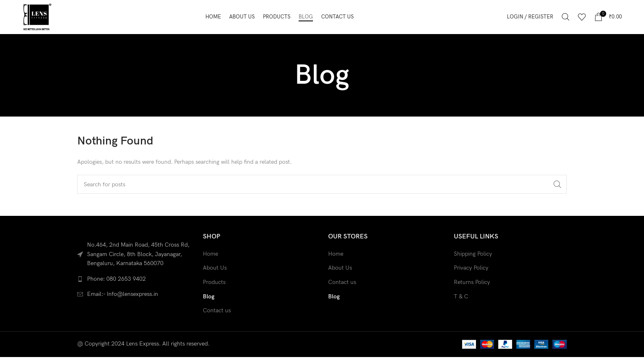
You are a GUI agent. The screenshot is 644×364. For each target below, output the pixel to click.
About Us (215, 280)
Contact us (217, 323)
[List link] (134, 292)
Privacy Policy (471, 280)
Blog (209, 309)
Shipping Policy (473, 267)
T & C (461, 309)
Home (210, 267)
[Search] (566, 23)
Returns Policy (472, 295)
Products (214, 295)
